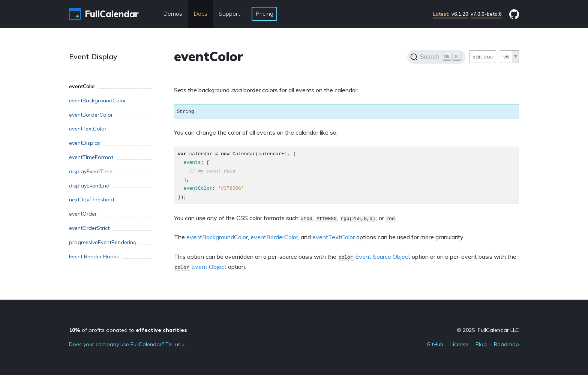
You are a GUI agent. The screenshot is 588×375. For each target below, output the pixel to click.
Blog (481, 344)
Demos (173, 13)
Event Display (93, 56)
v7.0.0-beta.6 (486, 14)
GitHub (435, 344)
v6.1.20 (451, 14)
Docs (200, 13)
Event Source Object (383, 256)
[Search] (436, 57)
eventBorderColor (274, 237)
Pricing (264, 13)
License (459, 344)
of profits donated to (128, 330)
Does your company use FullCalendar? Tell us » (127, 344)
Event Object (209, 267)
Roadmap (506, 344)
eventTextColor (334, 237)
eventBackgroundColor (217, 237)
